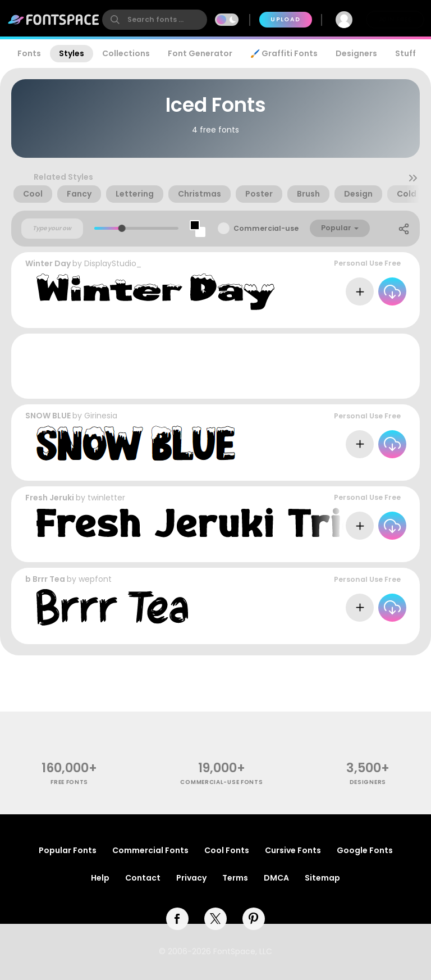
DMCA (276, 878)
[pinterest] (254, 919)
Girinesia (101, 416)
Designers (356, 53)
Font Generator (200, 53)
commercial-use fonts (221, 782)
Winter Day (48, 263)
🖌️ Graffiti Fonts (284, 53)
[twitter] (215, 919)
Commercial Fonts (150, 850)
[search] (155, 20)
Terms (235, 878)
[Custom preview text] (52, 229)
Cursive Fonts (293, 850)
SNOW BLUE (48, 416)
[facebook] (177, 919)
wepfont (95, 579)
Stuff (405, 53)
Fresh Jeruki (50, 498)
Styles (72, 53)
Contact (143, 878)
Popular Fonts (68, 850)
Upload (285, 19)
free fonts (69, 782)
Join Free (395, 19)
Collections (126, 53)
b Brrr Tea (45, 579)
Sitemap (322, 878)
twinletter (106, 498)
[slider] (122, 228)
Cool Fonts (227, 850)
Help (100, 878)
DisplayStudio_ (113, 263)
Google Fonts (365, 850)
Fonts (29, 53)
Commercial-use (266, 228)
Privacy (191, 878)
